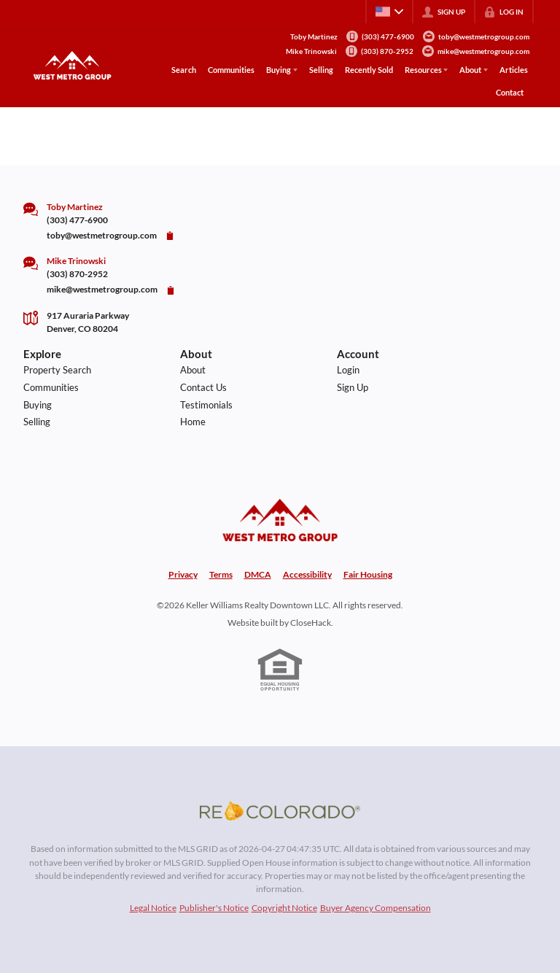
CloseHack (311, 623)
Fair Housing (368, 574)
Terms (221, 574)
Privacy (183, 574)
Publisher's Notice (214, 908)
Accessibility (307, 574)
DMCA (258, 574)
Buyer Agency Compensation (376, 908)
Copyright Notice (284, 908)
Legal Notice (153, 908)
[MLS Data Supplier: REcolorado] (280, 810)
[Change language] (389, 12)
